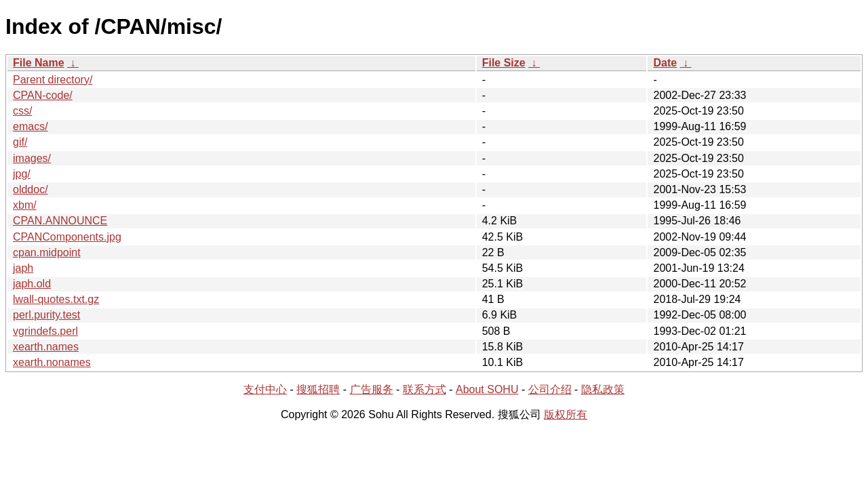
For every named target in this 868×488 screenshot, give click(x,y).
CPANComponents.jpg (67, 237)
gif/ (20, 142)
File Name (39, 63)
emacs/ (31, 126)
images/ (32, 158)
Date (665, 63)
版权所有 (566, 414)
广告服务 (372, 389)
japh (23, 268)
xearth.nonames (52, 362)
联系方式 (425, 389)
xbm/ (25, 205)
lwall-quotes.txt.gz (56, 299)
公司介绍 (550, 389)
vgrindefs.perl (45, 331)
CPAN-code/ (43, 95)
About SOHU (487, 389)
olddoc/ (31, 189)
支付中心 (265, 389)
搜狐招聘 (318, 389)
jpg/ (22, 174)
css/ (22, 111)
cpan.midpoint (47, 252)
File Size (504, 63)
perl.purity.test (46, 315)
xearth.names (46, 347)
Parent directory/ (53, 80)
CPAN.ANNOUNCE (60, 221)
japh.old (32, 284)
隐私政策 (603, 389)
